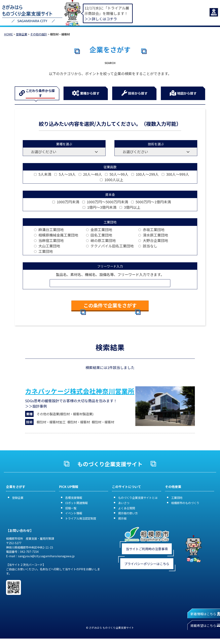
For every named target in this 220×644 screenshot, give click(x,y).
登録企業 (22, 34)
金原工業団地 (99, 229)
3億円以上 (130, 207)
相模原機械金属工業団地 (56, 235)
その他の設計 (39, 34)
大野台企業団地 (153, 240)
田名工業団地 (99, 235)
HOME (8, 34)
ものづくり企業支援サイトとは (138, 498)
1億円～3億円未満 (100, 207)
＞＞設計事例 (36, 406)
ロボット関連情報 (76, 503)
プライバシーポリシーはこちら (147, 564)
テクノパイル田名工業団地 (110, 246)
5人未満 (43, 174)
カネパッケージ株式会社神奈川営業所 (80, 391)
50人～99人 (117, 174)
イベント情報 (74, 513)
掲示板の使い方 (128, 513)
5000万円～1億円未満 (151, 202)
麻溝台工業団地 (49, 229)
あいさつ (124, 503)
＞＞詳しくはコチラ (101, 19)
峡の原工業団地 (101, 240)
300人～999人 (175, 174)
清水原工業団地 (153, 235)
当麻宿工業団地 (49, 240)
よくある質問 (126, 508)
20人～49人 (90, 174)
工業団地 (43, 251)
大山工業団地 (47, 246)
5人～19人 (65, 174)
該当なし (148, 246)
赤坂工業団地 (151, 229)
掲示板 (122, 518)
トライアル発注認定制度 (81, 518)
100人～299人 (145, 174)
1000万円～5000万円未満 (105, 202)
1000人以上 (112, 180)
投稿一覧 (71, 508)
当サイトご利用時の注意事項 (147, 549)
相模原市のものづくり (185, 503)
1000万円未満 (66, 202)
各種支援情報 (74, 498)
